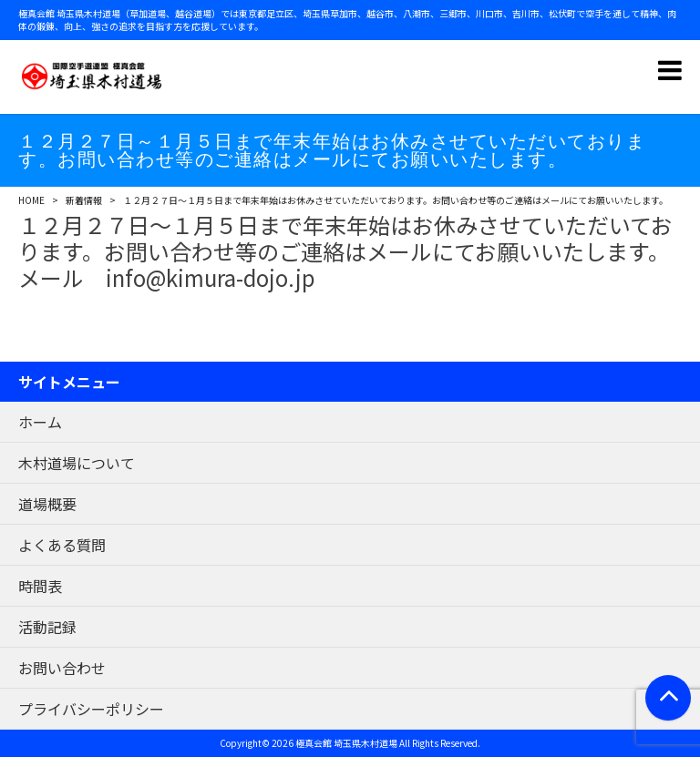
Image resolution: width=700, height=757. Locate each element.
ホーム (40, 422)
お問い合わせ (62, 668)
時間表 (40, 586)
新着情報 (84, 200)
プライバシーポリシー (91, 709)
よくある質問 (62, 545)
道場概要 (47, 504)
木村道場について (77, 463)
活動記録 (47, 627)
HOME (31, 200)
